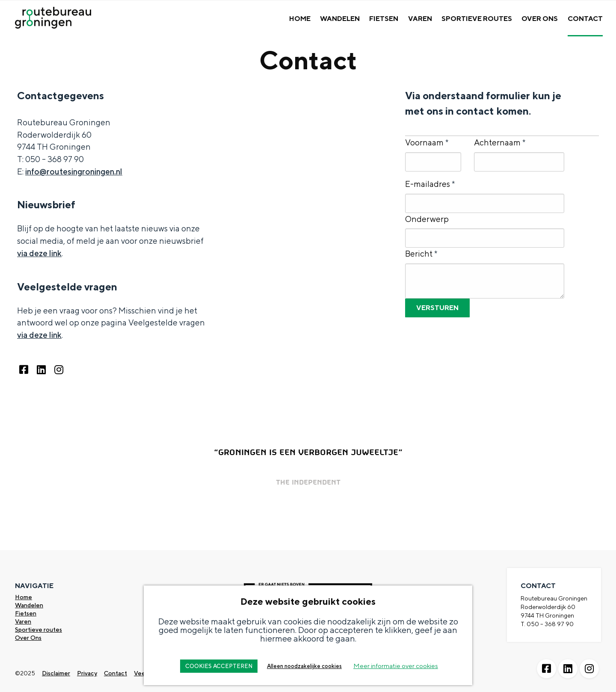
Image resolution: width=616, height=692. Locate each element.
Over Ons (540, 19)
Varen (420, 19)
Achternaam (500, 142)
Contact (585, 19)
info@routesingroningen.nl (74, 172)
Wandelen (340, 19)
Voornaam (427, 142)
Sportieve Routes (477, 19)
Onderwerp (427, 219)
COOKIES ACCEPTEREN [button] (219, 666)
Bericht (421, 254)
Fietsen (384, 19)
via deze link (39, 253)
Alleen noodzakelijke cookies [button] (304, 666)
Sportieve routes (38, 630)
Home (300, 19)
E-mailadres (430, 184)
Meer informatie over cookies (396, 666)
